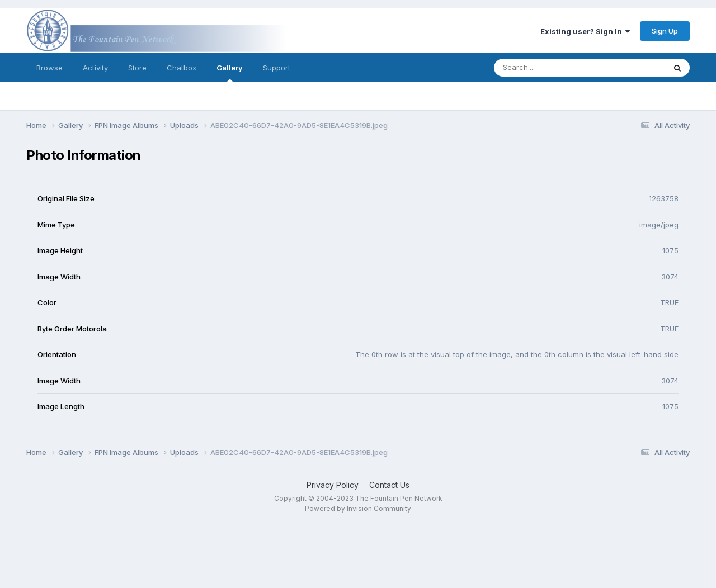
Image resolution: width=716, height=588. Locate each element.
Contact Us (389, 485)
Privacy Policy (333, 485)
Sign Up (665, 31)
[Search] (549, 68)
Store (137, 68)
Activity (95, 68)
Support (277, 68)
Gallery (230, 73)
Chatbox (182, 68)
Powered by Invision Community (358, 508)
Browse (50, 68)
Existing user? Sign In (585, 31)
